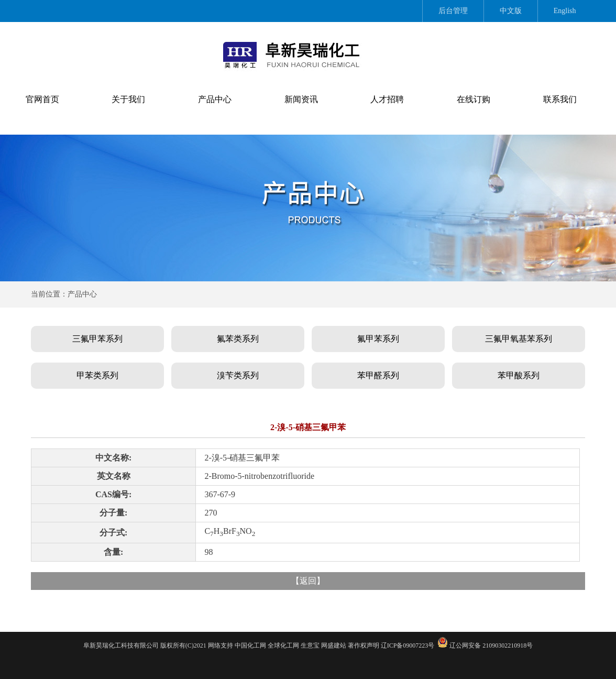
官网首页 (42, 99)
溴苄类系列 (238, 375)
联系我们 (560, 99)
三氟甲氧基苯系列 (519, 339)
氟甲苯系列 (378, 339)
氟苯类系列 (238, 339)
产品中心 (215, 99)
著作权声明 (364, 645)
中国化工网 (250, 645)
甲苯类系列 (97, 375)
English (565, 11)
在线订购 (474, 99)
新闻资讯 (301, 99)
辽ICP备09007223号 (408, 645)
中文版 (511, 11)
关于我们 (128, 99)
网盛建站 (334, 645)
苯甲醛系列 (378, 375)
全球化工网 (283, 645)
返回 (308, 581)
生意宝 (310, 645)
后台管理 (453, 11)
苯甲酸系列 (519, 375)
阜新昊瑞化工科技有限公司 (121, 645)
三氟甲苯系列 (97, 339)
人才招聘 (387, 99)
